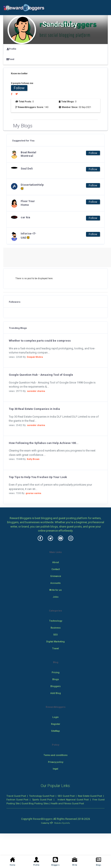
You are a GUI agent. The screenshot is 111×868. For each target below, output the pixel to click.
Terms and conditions (55, 755)
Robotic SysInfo (60, 823)
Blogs (56, 679)
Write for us (55, 590)
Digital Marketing (55, 642)
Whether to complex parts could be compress (40, 341)
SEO (55, 635)
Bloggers (55, 686)
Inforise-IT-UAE (28, 236)
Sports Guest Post (42, 800)
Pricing (56, 672)
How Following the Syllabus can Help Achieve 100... (44, 443)
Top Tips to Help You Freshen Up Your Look (38, 477)
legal (55, 769)
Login (55, 717)
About (56, 562)
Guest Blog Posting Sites (35, 803)
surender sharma (36, 391)
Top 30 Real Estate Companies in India (34, 409)
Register (56, 724)
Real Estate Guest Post (90, 796)
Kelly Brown (33, 459)
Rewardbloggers (43, 819)
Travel (55, 649)
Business (56, 628)
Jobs (56, 597)
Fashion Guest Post (17, 800)
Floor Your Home (28, 203)
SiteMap (55, 731)
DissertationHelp (29, 187)
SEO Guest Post (66, 796)
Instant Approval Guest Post (73, 800)
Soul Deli (27, 169)
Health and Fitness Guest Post (67, 803)
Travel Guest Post (16, 796)
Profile (11, 49)
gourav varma (33, 493)
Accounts (55, 583)
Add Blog (56, 693)
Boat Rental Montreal (28, 154)
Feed (10, 59)
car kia (25, 217)
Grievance (56, 576)
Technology (56, 621)
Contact (56, 569)
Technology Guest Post (42, 796)
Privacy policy (56, 762)
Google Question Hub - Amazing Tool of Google (41, 375)
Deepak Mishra (35, 357)
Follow (19, 88)
